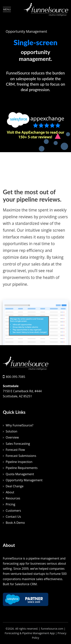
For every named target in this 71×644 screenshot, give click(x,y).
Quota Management (20, 474)
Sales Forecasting (18, 444)
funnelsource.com (52, 629)
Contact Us (13, 517)
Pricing (10, 504)
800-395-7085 (16, 377)
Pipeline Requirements (22, 468)
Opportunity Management (24, 480)
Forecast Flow (15, 450)
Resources (13, 498)
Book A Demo (15, 523)
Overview (12, 437)
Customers (13, 511)
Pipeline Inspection (19, 462)
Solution (11, 431)
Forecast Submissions (21, 456)
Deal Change (15, 486)
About (10, 492)
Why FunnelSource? (20, 425)
